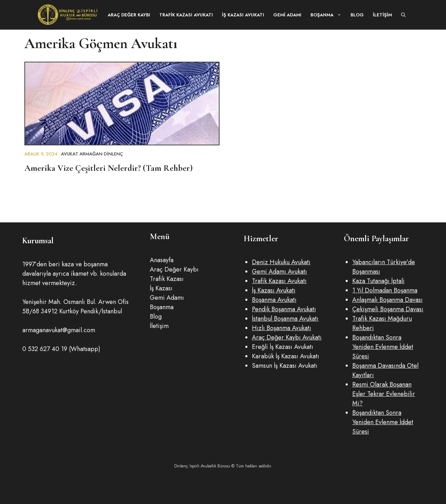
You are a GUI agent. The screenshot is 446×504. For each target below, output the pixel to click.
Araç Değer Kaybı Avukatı (287, 337)
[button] (403, 15)
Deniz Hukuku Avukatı (281, 262)
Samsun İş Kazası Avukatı (285, 366)
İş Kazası (161, 288)
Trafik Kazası (167, 279)
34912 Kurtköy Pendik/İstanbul (81, 311)
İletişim (382, 15)
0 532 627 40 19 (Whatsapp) (61, 349)
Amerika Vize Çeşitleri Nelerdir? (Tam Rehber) (109, 168)
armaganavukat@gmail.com (59, 330)
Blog (357, 15)
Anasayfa (162, 260)
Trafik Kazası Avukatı (186, 15)
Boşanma (328, 15)
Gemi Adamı (287, 15)
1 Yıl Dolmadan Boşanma (385, 290)
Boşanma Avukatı (274, 300)
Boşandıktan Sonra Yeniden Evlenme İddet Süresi (383, 347)
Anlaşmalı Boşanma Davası (387, 300)
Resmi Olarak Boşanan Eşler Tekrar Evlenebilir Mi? (384, 394)
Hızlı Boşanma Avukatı (282, 328)
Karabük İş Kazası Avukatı (286, 356)
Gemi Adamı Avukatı (279, 272)
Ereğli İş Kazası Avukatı (283, 347)
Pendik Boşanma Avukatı (284, 309)
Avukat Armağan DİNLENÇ (92, 154)
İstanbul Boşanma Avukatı (285, 319)
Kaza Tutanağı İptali (378, 281)
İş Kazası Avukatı (243, 15)
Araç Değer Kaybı (129, 15)
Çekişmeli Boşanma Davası (388, 309)
